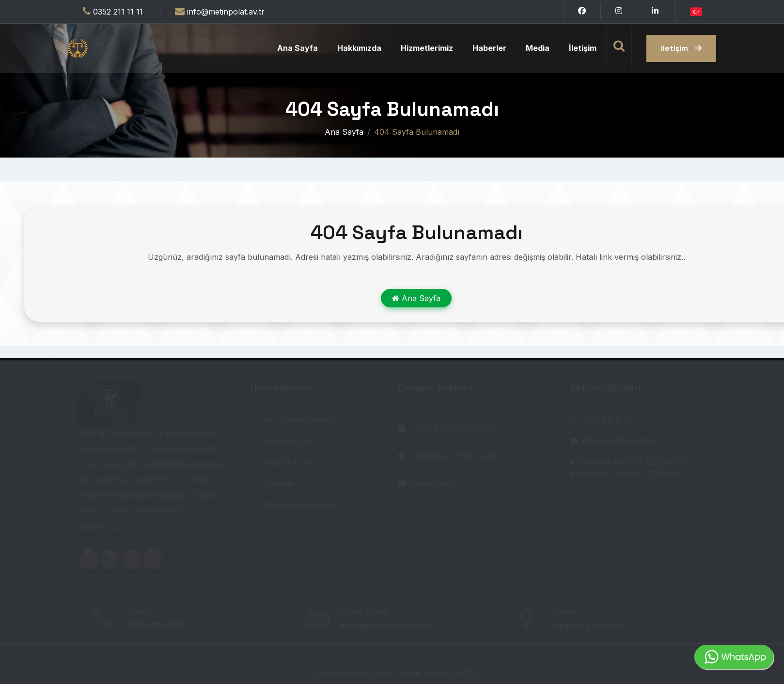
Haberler (489, 48)
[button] (696, 11)
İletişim (583, 48)
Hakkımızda (359, 48)
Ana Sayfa (298, 48)
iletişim (681, 48)
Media (538, 48)
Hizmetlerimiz (427, 48)
